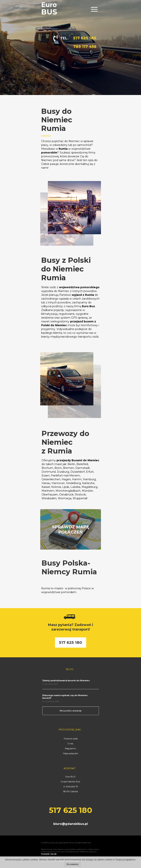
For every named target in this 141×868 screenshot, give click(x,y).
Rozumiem (72, 864)
